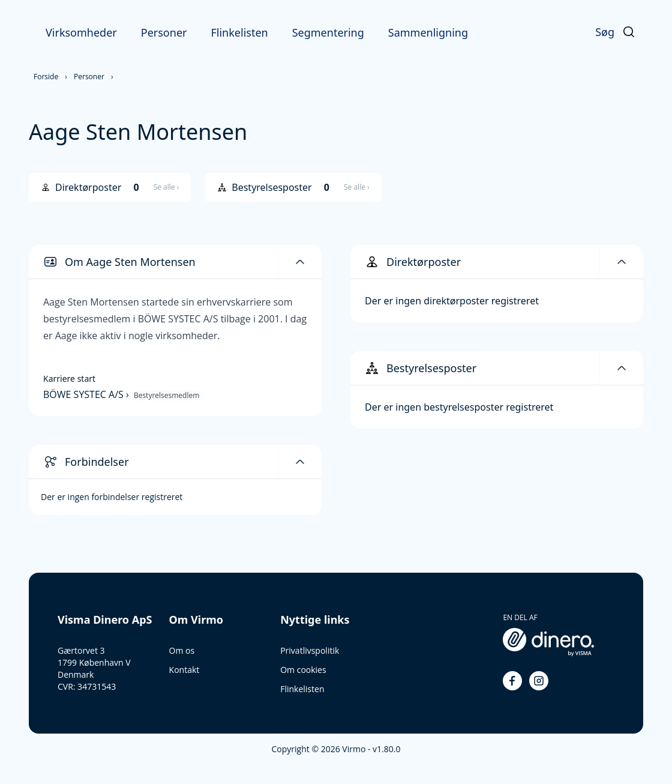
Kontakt (184, 670)
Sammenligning (428, 32)
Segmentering (328, 32)
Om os (182, 650)
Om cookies (303, 670)
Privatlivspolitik (310, 650)
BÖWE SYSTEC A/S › (87, 394)
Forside (46, 77)
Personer (164, 32)
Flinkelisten (239, 32)
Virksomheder (81, 32)
